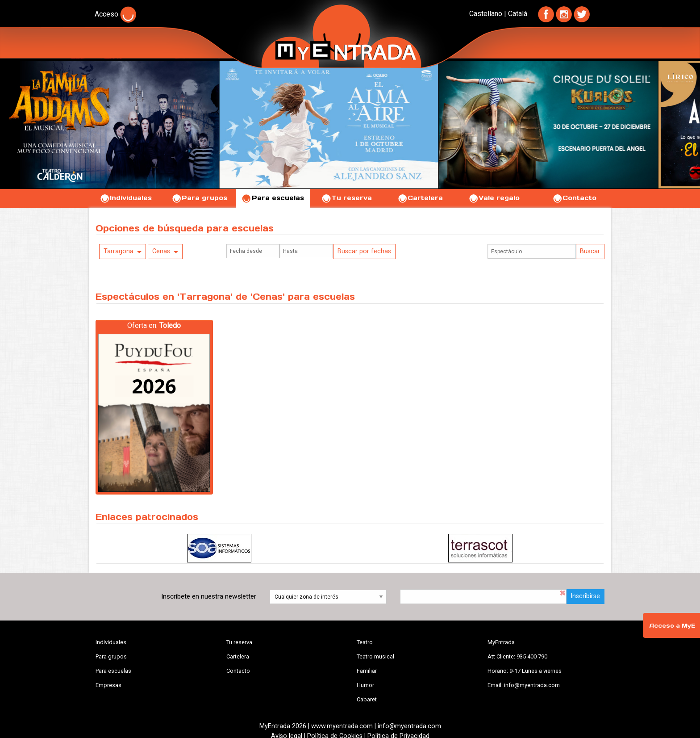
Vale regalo (494, 198)
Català (518, 14)
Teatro (365, 642)
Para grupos (199, 198)
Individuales (126, 198)
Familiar (367, 671)
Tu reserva (346, 198)
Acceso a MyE (672, 626)
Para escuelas (273, 198)
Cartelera (420, 198)
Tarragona (119, 251)
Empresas (108, 685)
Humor (365, 685)
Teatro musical (375, 656)
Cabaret (367, 699)
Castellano (486, 14)
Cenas (161, 251)
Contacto (574, 198)
